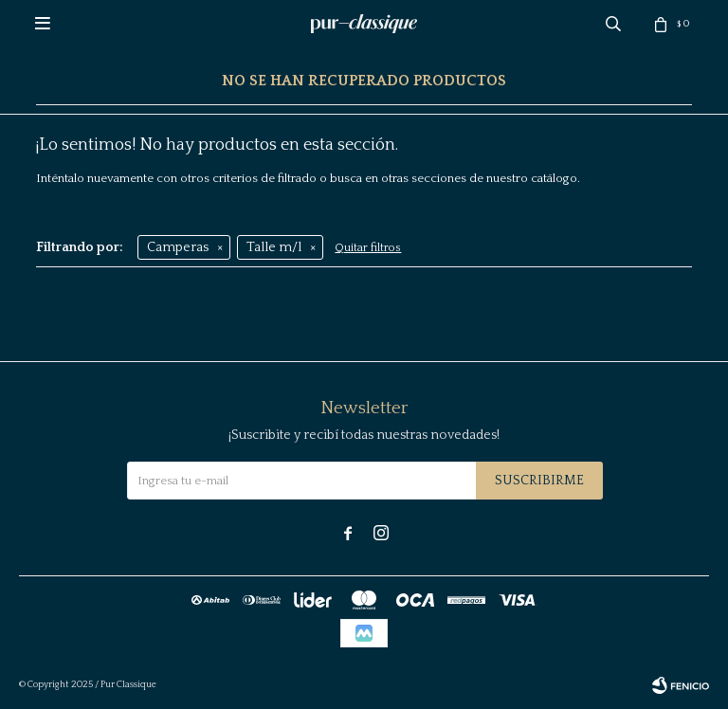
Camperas (178, 247)
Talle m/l (274, 247)
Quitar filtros (368, 248)
